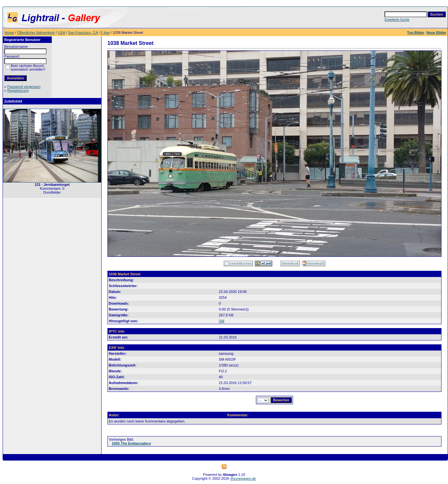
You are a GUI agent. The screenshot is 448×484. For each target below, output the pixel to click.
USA (62, 33)
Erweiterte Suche (397, 20)
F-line (105, 33)
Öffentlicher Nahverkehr (36, 33)
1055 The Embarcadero (131, 443)
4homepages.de (243, 478)
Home (9, 33)
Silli (222, 321)
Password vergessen (24, 87)
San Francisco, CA (83, 33)
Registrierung (18, 90)
